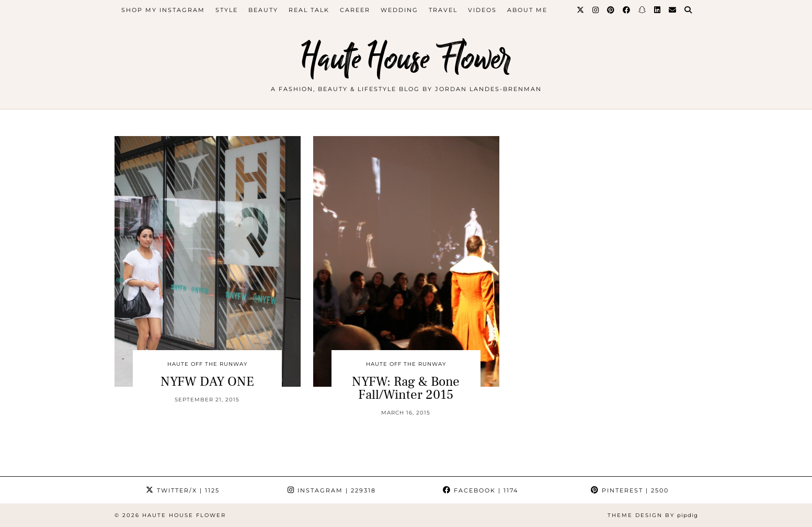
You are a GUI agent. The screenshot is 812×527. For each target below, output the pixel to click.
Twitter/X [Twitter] (183, 490)
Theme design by (653, 515)
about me (527, 10)
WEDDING (399, 10)
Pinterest (630, 490)
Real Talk (309, 10)
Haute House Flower (406, 59)
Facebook (481, 490)
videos (482, 10)
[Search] (689, 10)
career (355, 10)
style (227, 10)
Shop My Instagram (163, 10)
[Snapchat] (643, 10)
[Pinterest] (611, 10)
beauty (263, 10)
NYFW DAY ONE (207, 382)
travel (443, 10)
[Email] (673, 10)
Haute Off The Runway (207, 364)
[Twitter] (581, 10)
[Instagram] (596, 10)
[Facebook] (627, 10)
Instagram (332, 490)
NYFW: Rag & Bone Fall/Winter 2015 (406, 388)
